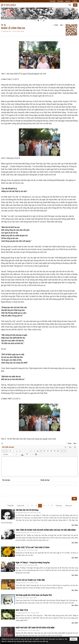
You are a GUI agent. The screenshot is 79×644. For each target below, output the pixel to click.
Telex (70, 447)
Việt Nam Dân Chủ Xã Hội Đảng (27, 510)
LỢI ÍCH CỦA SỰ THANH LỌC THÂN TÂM (30, 580)
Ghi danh (53, 1)
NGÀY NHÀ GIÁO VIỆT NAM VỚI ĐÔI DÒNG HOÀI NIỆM (35, 628)
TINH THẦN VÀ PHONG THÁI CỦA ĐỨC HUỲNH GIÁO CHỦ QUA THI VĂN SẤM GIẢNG (46, 530)
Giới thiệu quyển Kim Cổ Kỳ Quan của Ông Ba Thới (34, 595)
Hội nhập (60, 1)
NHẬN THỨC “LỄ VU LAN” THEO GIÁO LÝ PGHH (33, 547)
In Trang (2, 443)
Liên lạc (68, 1)
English (75, 1)
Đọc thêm (75, 525)
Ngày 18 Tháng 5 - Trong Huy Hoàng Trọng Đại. (33, 563)
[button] (75, 5)
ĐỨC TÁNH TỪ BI (22, 610)
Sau (61, 25)
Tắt (65, 447)
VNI (75, 447)
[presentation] (18, 491)
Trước (56, 25)
